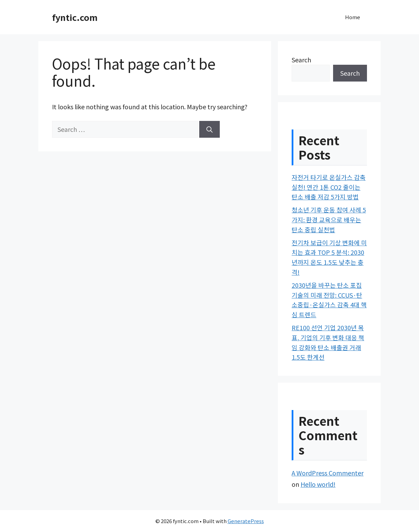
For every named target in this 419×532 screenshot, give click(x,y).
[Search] (209, 129)
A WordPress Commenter (328, 473)
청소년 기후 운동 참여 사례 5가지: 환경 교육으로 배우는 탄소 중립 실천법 (329, 220)
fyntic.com (75, 17)
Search (301, 60)
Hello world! (318, 484)
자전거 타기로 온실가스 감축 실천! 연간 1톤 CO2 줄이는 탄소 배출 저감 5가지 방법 (329, 187)
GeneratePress (246, 521)
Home (353, 17)
